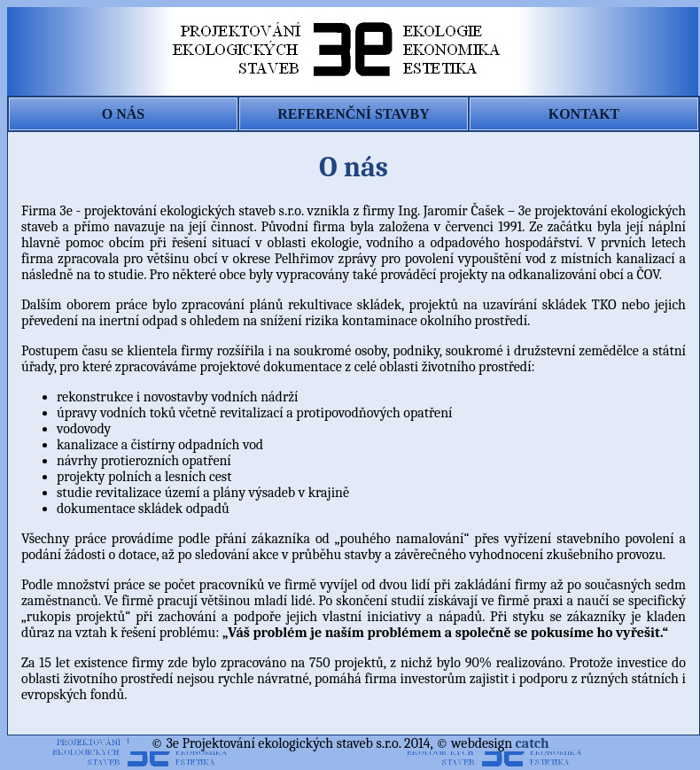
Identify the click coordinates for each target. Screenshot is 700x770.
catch (533, 743)
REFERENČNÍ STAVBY (353, 114)
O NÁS (123, 114)
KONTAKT (584, 114)
